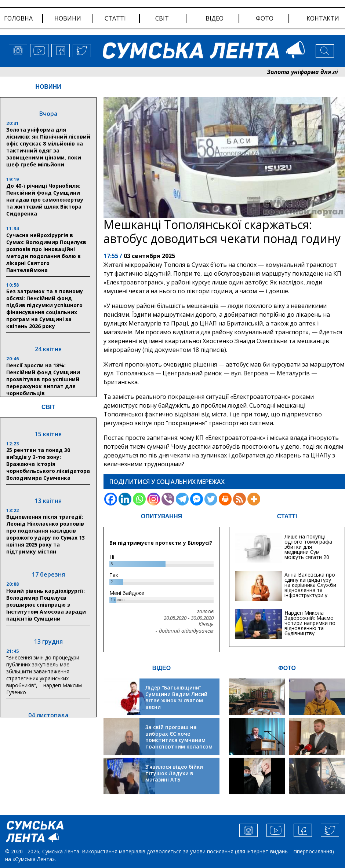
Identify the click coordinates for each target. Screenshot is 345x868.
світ (162, 18)
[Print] (225, 499)
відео (215, 18)
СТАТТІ (287, 516)
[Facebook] (111, 499)
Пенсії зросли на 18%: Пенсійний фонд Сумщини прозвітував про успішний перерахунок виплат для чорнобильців (43, 379)
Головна (18, 18)
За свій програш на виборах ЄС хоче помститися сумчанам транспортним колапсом (179, 737)
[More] (254, 499)
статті (115, 18)
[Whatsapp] (139, 499)
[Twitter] (211, 499)
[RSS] (239, 499)
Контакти (323, 18)
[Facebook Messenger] (197, 499)
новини (68, 18)
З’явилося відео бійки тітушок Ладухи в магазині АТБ (174, 773)
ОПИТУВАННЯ (161, 516)
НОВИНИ (48, 87)
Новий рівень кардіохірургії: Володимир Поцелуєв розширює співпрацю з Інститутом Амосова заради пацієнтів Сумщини (46, 605)
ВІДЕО (162, 668)
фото (265, 18)
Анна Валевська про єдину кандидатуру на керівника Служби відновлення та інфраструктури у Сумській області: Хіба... (310, 590)
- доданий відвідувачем (185, 631)
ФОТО (287, 668)
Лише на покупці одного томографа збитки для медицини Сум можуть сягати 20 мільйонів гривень (308, 549)
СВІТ (48, 407)
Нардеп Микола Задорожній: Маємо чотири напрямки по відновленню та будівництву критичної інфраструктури (310, 628)
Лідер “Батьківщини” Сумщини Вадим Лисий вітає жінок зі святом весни (176, 697)
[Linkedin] (125, 499)
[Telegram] (182, 499)
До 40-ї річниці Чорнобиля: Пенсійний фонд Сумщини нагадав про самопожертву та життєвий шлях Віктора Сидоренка (45, 200)
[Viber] (168, 499)
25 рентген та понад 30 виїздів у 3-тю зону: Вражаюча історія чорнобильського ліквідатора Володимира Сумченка (48, 464)
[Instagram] (154, 499)
